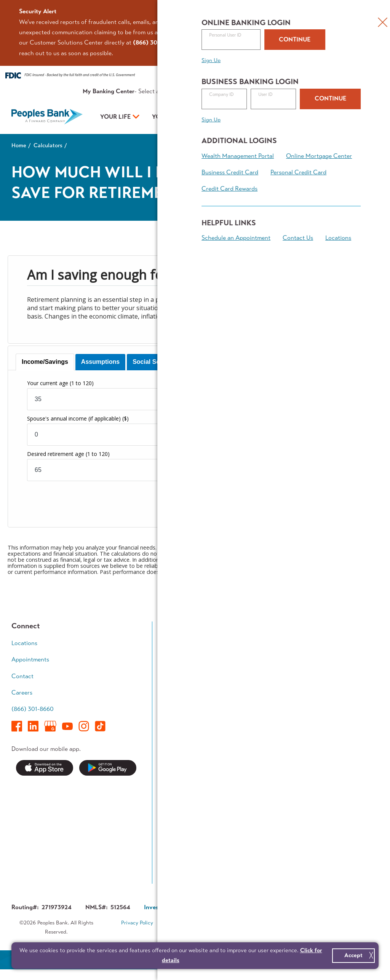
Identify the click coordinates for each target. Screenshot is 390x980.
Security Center (189, 802)
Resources (249, 91)
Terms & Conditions (188, 923)
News (175, 787)
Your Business (175, 117)
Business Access (266, 687)
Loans (252, 658)
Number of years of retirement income (262, 454)
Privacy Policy (137, 923)
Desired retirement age (68, 454)
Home (19, 145)
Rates (223, 91)
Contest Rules (187, 870)
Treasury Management (262, 707)
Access (177, 702)
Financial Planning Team (345, 732)
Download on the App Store (45, 768)
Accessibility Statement (251, 923)
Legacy (331, 712)
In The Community (269, 816)
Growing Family (342, 658)
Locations (24, 643)
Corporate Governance (237, 907)
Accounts (257, 643)
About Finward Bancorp (264, 851)
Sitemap (200, 933)
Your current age (60, 383)
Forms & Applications (196, 856)
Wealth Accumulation (340, 678)
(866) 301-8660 (33, 709)
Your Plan (237, 117)
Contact (306, 91)
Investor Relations (269, 831)
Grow (252, 673)
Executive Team (265, 802)
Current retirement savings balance (250, 418)
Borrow (178, 673)
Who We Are (262, 787)
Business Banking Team (268, 732)
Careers (22, 692)
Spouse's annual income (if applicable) (78, 418)
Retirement (336, 697)
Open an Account (318, 117)
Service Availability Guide (193, 821)
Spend (176, 643)
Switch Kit (181, 841)
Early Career (338, 643)
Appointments (340, 91)
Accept (353, 955)
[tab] (45, 362)
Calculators (48, 145)
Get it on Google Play (108, 768)
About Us (279, 91)
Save (174, 658)
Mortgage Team (189, 687)
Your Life (115, 117)
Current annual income (235, 383)
